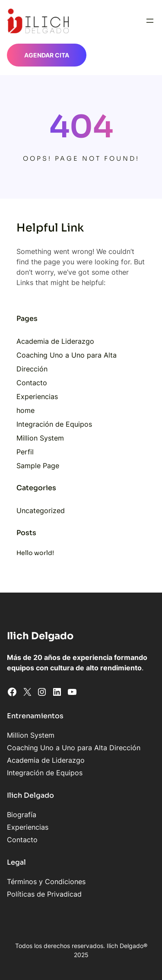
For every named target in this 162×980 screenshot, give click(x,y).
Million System (40, 438)
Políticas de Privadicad (44, 894)
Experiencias (37, 396)
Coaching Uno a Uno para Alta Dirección (74, 748)
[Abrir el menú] (150, 21)
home (25, 410)
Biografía (22, 815)
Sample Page (38, 466)
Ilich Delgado (40, 636)
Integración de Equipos (54, 424)
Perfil (25, 452)
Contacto (32, 383)
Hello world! (35, 553)
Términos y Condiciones (46, 882)
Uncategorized (41, 511)
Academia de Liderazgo (55, 341)
